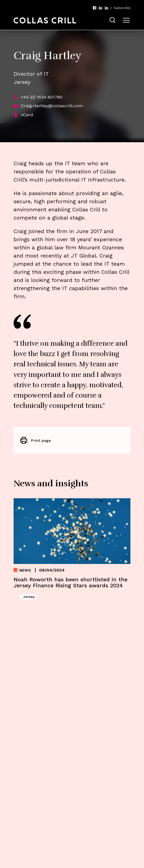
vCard (27, 115)
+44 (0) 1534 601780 (42, 97)
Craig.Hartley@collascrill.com (52, 106)
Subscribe (122, 8)
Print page (41, 442)
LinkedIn (101, 8)
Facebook (95, 8)
